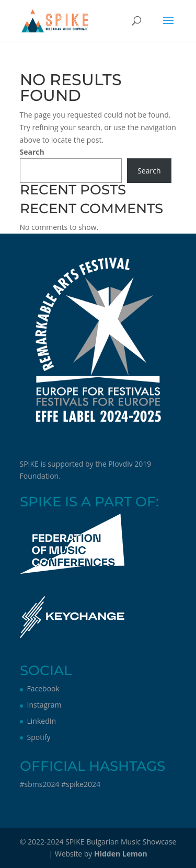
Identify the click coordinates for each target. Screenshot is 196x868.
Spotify (39, 737)
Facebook (43, 688)
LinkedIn (42, 721)
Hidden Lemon (121, 854)
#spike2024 (81, 784)
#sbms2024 (40, 784)
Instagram (44, 705)
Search (32, 152)
